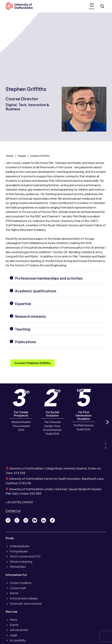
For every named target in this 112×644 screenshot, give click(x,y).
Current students (21, 583)
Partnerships (18, 567)
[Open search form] (102, 6)
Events (14, 625)
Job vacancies (19, 630)
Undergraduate (20, 546)
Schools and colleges (24, 598)
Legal (13, 635)
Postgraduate (19, 551)
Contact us (13, 511)
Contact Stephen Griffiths (32, 363)
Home (10, 156)
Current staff (18, 588)
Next (107, 426)
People (22, 156)
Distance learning (21, 562)
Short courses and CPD (25, 556)
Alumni (14, 593)
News (13, 620)
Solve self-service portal (26, 603)
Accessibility (18, 640)
